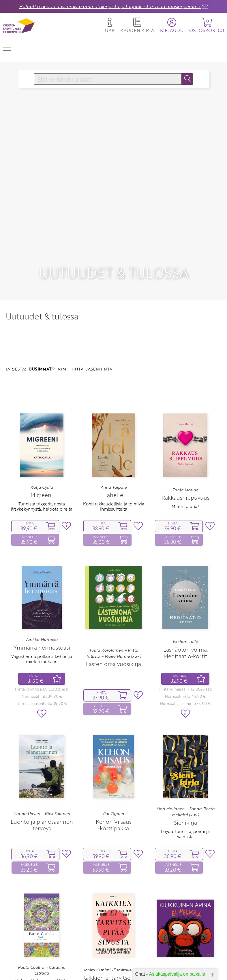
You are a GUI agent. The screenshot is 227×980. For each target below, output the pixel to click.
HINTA (77, 317)
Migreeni (42, 443)
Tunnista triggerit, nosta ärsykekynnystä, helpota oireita (42, 454)
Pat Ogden (113, 762)
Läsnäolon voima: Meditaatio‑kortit (185, 601)
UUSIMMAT (42, 317)
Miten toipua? (185, 454)
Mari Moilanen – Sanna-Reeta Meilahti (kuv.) (185, 760)
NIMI (63, 317)
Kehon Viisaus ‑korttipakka (114, 773)
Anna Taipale (114, 435)
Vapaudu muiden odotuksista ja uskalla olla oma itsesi (114, 944)
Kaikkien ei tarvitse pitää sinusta (113, 929)
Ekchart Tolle (185, 589)
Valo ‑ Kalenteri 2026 (42, 929)
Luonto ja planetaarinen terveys (42, 773)
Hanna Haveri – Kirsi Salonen (42, 762)
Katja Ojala (42, 435)
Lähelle (114, 443)
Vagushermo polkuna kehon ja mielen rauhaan (42, 607)
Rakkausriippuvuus (185, 445)
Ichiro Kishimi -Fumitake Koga (114, 918)
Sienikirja (185, 770)
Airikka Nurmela (42, 588)
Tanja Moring (185, 438)
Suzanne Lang (185, 923)
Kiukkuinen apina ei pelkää (185, 934)
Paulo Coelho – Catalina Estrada (42, 918)
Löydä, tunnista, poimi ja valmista (185, 782)
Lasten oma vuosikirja (113, 612)
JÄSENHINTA (99, 317)
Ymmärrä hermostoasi (42, 595)
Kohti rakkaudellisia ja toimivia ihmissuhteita (114, 454)
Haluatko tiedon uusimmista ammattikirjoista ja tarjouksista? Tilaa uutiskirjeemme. (110, 6)
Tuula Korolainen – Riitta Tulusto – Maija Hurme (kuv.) (113, 601)
